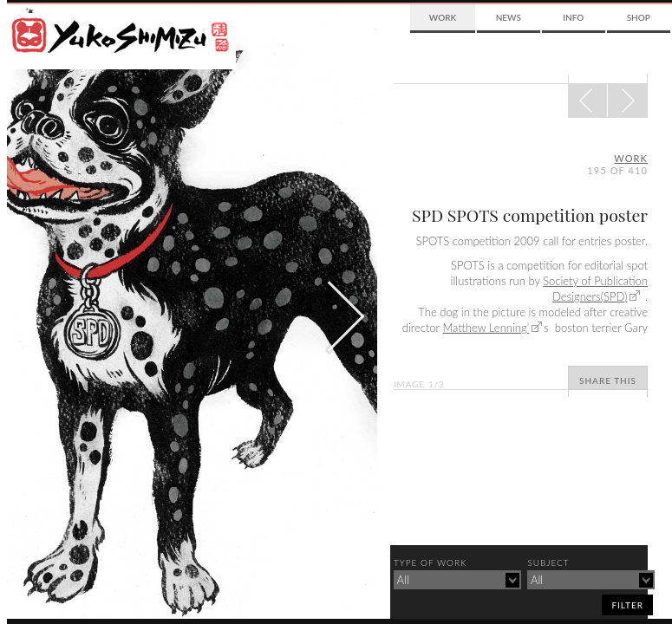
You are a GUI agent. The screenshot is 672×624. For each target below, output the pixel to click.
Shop (639, 17)
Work (443, 17)
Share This (608, 380)
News (509, 17)
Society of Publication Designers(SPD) (595, 289)
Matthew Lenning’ (486, 328)
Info (573, 17)
